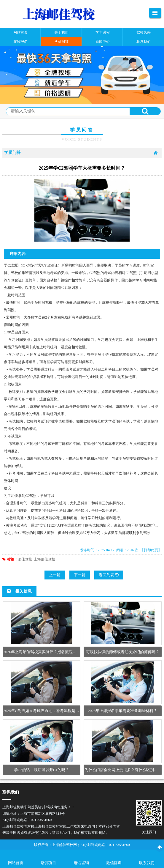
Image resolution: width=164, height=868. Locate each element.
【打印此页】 (151, 550)
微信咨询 (114, 863)
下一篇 (80, 575)
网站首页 (16, 863)
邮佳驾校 (25, 559)
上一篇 (55, 575)
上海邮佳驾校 (44, 559)
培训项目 (48, 863)
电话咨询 (81, 863)
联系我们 (147, 863)
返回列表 (109, 575)
